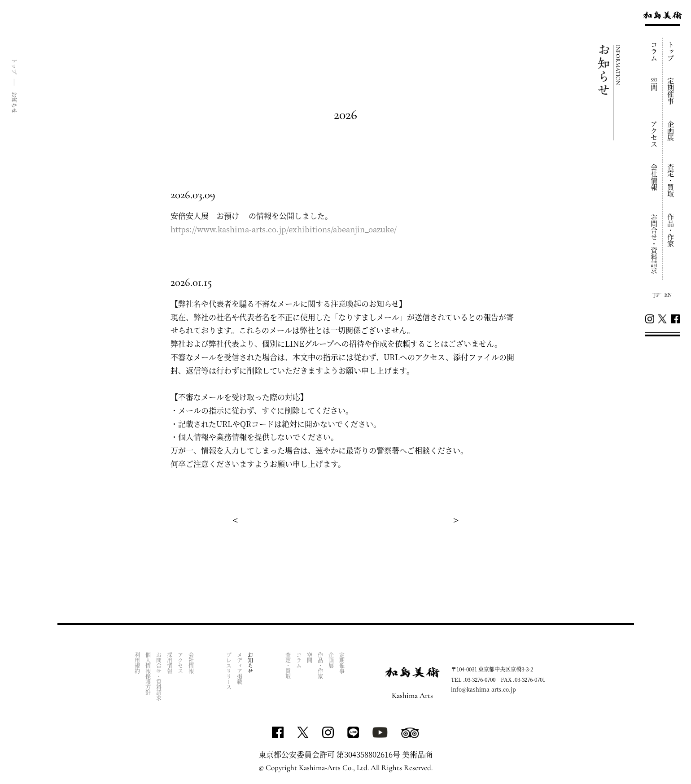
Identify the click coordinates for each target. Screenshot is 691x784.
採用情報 (169, 663)
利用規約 (137, 663)
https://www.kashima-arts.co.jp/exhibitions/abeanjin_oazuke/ (284, 229)
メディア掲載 (239, 668)
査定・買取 (671, 181)
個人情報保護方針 (148, 674)
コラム (654, 51)
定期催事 (671, 91)
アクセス (654, 134)
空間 (654, 84)
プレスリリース (229, 671)
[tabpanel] (346, 276)
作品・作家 (671, 230)
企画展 (671, 131)
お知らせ (250, 663)
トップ (671, 51)
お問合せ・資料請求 (654, 244)
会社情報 (654, 177)
